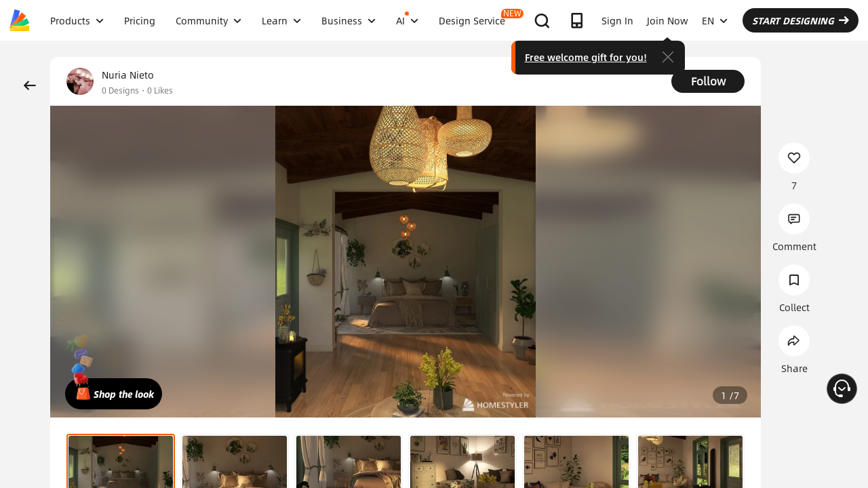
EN (715, 20)
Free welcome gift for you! (586, 57)
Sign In (617, 20)
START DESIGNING (801, 20)
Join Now (668, 20)
